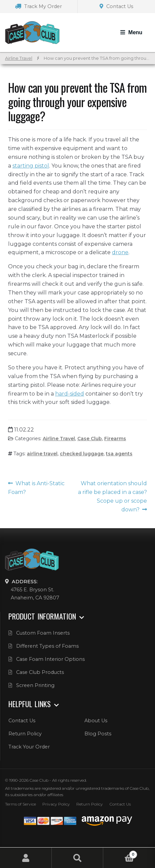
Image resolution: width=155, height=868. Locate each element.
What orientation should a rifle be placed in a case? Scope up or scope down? (112, 496)
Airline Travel (19, 58)
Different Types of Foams (47, 646)
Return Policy (25, 734)
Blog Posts (98, 734)
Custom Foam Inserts (43, 633)
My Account (26, 858)
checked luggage (82, 454)
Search (78, 858)
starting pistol (31, 166)
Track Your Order (29, 747)
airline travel (42, 454)
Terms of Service (21, 804)
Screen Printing (35, 685)
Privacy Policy (56, 804)
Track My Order (38, 6)
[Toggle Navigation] (131, 33)
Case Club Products (40, 672)
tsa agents (119, 454)
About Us (96, 721)
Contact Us (116, 6)
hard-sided (70, 394)
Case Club (90, 439)
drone (120, 252)
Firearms (115, 439)
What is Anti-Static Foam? (36, 488)
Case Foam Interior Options (50, 659)
